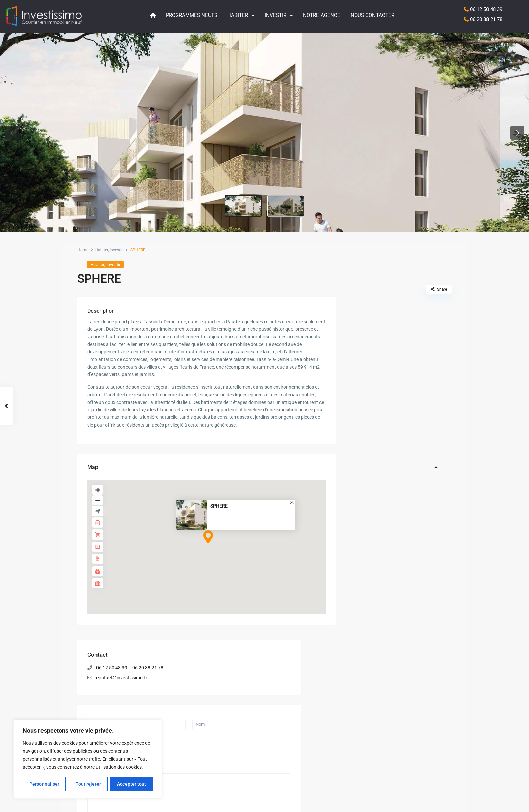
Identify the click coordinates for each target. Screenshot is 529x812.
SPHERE (219, 506)
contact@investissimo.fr (391, 336)
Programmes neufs (192, 15)
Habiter (241, 15)
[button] (12, 133)
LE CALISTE (408, 598)
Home (83, 250)
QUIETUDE (406, 570)
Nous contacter (372, 15)
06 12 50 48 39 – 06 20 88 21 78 (399, 325)
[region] (88, 759)
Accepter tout (132, 784)
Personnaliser (44, 784)
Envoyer (368, 482)
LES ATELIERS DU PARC (267, 707)
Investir (279, 15)
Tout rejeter (88, 784)
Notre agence (322, 15)
